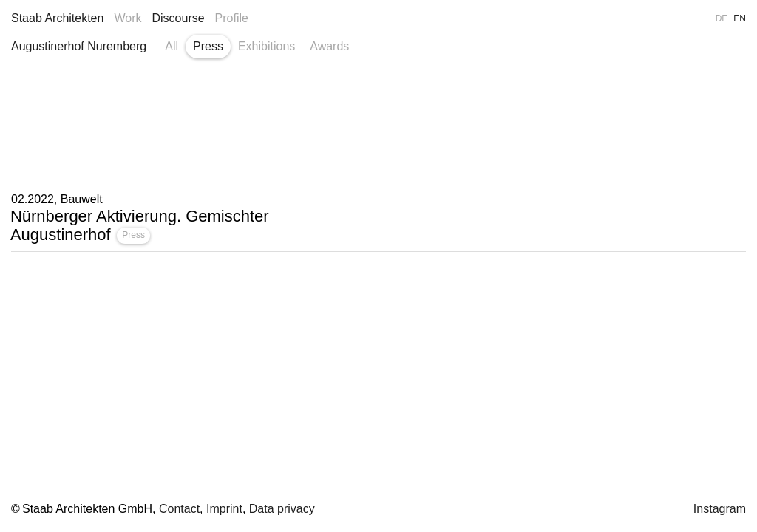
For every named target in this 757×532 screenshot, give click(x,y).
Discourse (178, 18)
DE (722, 18)
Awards (329, 46)
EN (740, 18)
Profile (232, 18)
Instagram (720, 509)
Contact (179, 509)
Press (208, 46)
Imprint (224, 509)
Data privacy (282, 509)
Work (128, 18)
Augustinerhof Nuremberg (79, 46)
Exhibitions (267, 46)
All (172, 46)
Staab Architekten (57, 18)
